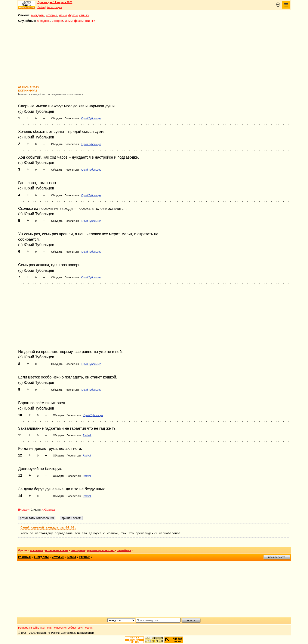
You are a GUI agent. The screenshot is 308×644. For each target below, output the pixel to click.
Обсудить (57, 119)
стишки (84, 15)
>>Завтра (48, 510)
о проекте (60, 628)
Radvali (87, 435)
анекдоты (38, 15)
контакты (47, 628)
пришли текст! (277, 557)
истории (52, 15)
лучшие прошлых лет (101, 550)
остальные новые (57, 550)
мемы (63, 15)
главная (24, 557)
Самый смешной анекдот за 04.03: (48, 528)
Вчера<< (24, 510)
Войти (41, 7)
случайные (124, 550)
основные (36, 550)
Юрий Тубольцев (91, 119)
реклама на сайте (29, 628)
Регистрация (54, 7)
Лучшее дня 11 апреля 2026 (55, 2)
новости (89, 628)
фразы (73, 15)
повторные (78, 550)
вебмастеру (75, 628)
